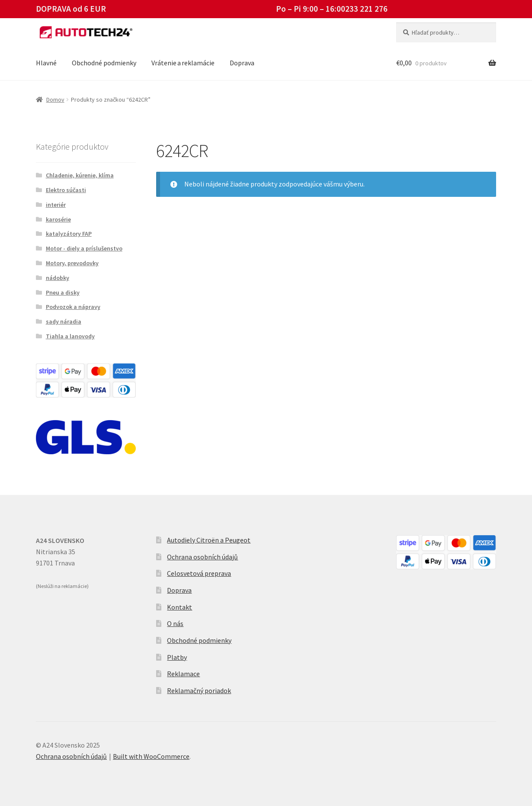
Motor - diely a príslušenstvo (84, 248)
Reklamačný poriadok (199, 690)
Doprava (242, 63)
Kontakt (179, 607)
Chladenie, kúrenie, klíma (80, 175)
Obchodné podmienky (104, 63)
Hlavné (46, 63)
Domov (55, 100)
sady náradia (64, 321)
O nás (175, 623)
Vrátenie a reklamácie (183, 63)
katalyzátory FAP (69, 234)
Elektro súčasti (66, 190)
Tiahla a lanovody (70, 336)
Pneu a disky (63, 292)
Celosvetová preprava (199, 573)
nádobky (58, 278)
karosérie (58, 219)
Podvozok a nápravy (73, 307)
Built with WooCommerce (151, 756)
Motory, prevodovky (72, 263)
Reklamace (183, 674)
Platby (177, 657)
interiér (56, 205)
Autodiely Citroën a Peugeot (209, 540)
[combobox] (446, 32)
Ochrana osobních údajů (202, 557)
